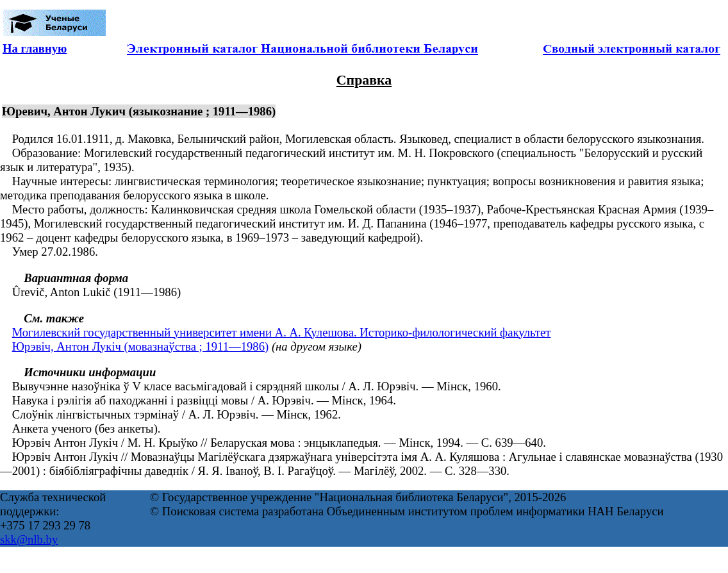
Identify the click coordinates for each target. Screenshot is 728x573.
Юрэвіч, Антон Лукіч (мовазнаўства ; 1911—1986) (141, 346)
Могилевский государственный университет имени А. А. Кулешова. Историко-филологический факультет (282, 332)
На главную (35, 48)
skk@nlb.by (29, 539)
